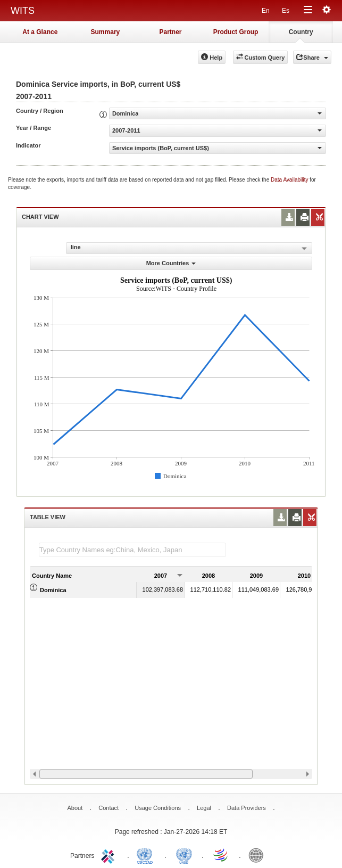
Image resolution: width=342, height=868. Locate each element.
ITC (110, 855)
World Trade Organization (221, 855)
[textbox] (132, 550)
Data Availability (290, 180)
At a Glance (40, 32)
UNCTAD (147, 855)
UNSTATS (184, 855)
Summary (106, 32)
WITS (23, 11)
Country (301, 32)
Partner (170, 32)
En (266, 11)
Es (286, 11)
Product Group (236, 32)
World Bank (258, 855)
